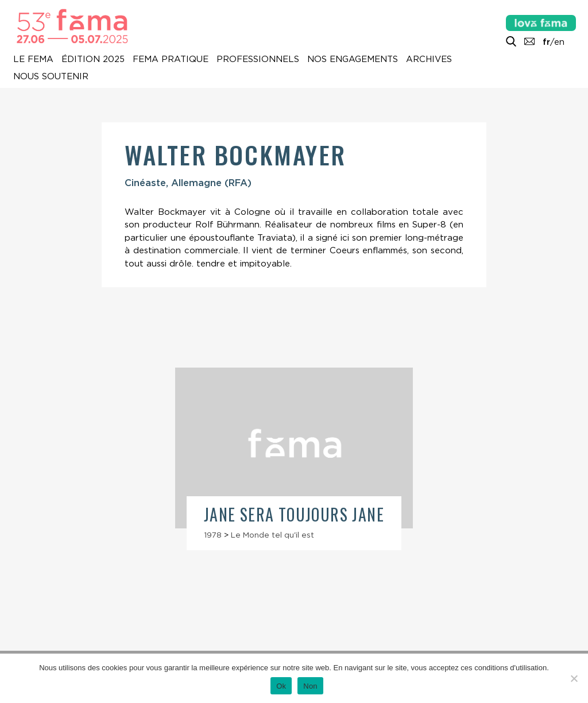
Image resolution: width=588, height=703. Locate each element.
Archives (429, 59)
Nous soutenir (51, 76)
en (559, 42)
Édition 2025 (93, 59)
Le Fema (33, 59)
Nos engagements (353, 59)
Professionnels (258, 59)
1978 (213, 535)
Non (310, 686)
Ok (281, 686)
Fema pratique (171, 59)
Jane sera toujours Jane (294, 514)
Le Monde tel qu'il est (272, 535)
